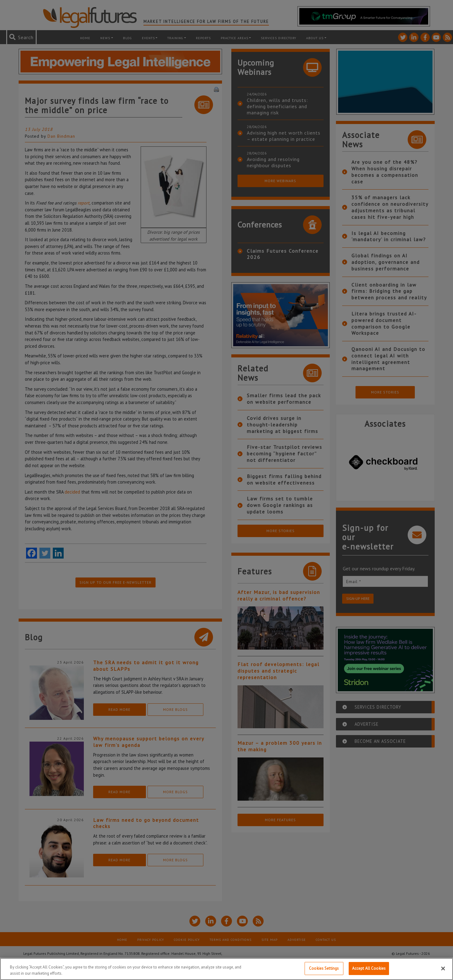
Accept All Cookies (369, 968)
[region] (226, 969)
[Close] (443, 968)
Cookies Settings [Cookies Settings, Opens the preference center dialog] (324, 968)
